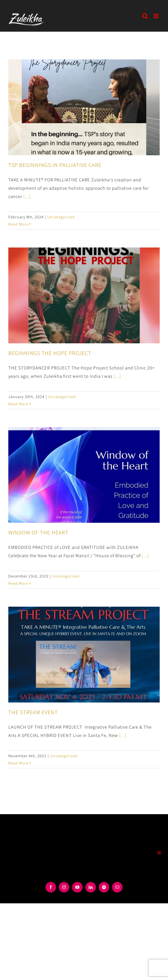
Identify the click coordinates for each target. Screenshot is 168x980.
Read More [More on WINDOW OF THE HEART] (18, 583)
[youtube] (77, 887)
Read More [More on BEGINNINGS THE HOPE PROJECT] (18, 404)
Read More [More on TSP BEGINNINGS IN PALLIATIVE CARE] (18, 224)
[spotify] (104, 887)
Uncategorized (61, 217)
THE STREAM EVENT (33, 712)
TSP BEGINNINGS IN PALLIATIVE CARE (55, 165)
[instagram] (64, 887)
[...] (27, 196)
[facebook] (51, 887)
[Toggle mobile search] (145, 16)
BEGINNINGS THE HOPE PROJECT (50, 353)
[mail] (117, 887)
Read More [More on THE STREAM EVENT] (18, 763)
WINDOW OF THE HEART (38, 532)
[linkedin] (91, 887)
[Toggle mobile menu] (157, 16)
